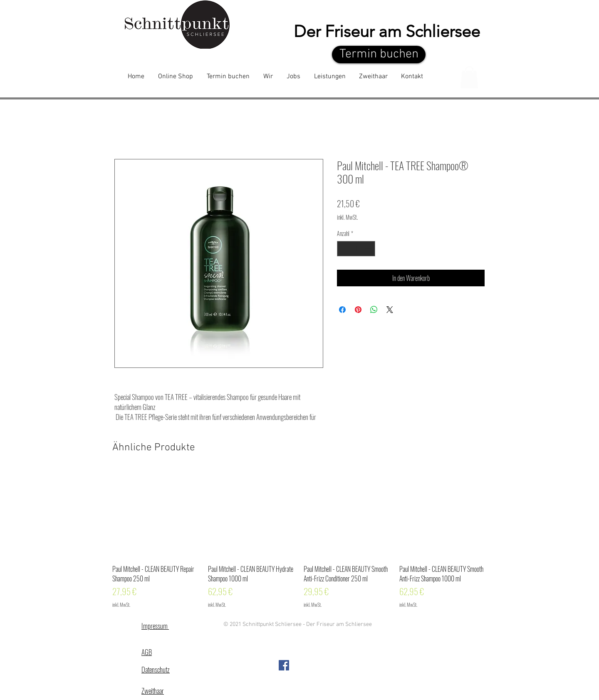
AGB (147, 652)
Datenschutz (156, 669)
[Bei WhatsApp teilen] (374, 310)
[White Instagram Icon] (470, 14)
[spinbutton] (356, 249)
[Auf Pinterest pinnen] (358, 310)
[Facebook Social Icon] (284, 665)
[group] (299, 539)
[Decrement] (343, 249)
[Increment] (369, 249)
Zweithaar (153, 691)
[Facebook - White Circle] (447, 14)
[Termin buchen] (379, 55)
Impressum (155, 626)
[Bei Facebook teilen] (342, 310)
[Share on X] (390, 310)
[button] (469, 77)
